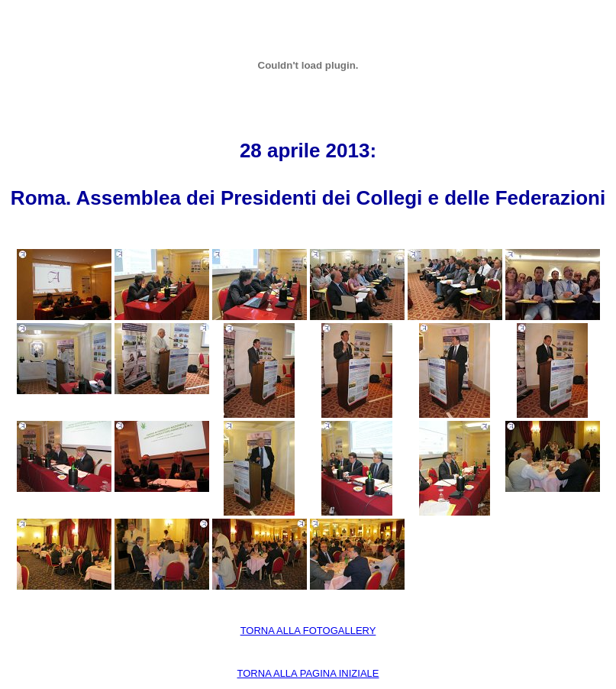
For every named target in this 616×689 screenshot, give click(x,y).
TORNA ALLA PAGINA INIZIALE (308, 673)
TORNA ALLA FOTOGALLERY (308, 631)
